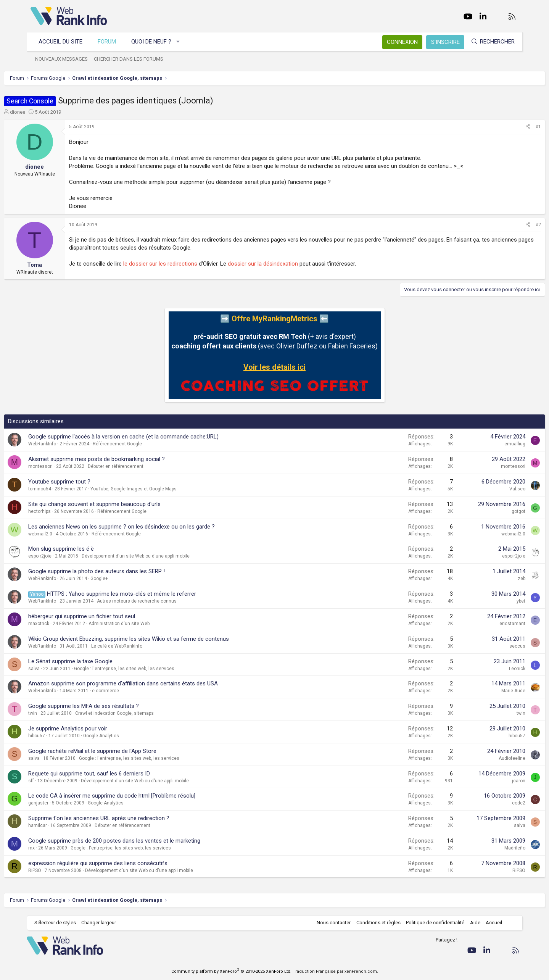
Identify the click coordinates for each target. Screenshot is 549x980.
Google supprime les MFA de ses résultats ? (110, 706)
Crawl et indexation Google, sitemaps (141, 713)
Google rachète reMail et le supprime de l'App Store (119, 751)
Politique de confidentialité (431, 923)
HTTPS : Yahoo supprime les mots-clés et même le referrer (148, 594)
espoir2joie (67, 556)
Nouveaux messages (65, 59)
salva (61, 669)
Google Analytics (128, 736)
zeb (495, 579)
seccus (491, 646)
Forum (111, 42)
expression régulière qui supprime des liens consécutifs (125, 863)
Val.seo (491, 489)
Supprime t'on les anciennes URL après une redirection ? (126, 818)
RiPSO (61, 870)
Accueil (490, 923)
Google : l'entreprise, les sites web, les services (151, 669)
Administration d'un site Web (146, 624)
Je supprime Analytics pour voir (94, 729)
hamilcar (64, 825)
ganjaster (65, 803)
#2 (512, 225)
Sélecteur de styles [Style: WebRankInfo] (59, 923)
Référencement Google (144, 444)
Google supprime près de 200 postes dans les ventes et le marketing (141, 841)
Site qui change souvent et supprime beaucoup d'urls (121, 504)
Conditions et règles (375, 923)
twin (59, 713)
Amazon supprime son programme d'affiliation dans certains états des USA (150, 683)
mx (58, 848)
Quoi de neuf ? (155, 42)
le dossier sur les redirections (187, 264)
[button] (182, 42)
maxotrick (65, 624)
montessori (67, 466)
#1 (512, 127)
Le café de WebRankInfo (143, 646)
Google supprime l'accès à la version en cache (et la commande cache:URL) (150, 437)
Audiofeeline (486, 758)
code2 (492, 803)
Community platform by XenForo (231, 971)
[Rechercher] (489, 42)
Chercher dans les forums (132, 59)
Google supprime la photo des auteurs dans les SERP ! (123, 571)
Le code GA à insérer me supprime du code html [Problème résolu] (138, 796)
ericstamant (486, 624)
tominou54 (66, 489)
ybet (495, 601)
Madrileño (489, 848)
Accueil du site (64, 42)
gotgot (492, 511)
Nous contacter (330, 923)
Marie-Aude (487, 691)
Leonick (491, 669)
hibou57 (63, 736)
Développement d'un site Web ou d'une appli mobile (162, 556)
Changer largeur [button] (102, 923)
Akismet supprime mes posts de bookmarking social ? (123, 459)
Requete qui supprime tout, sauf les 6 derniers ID (116, 774)
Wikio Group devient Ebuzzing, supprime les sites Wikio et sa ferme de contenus (155, 639)
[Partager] (502, 127)
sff (58, 781)
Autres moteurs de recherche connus (163, 601)
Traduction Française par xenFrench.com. (335, 971)
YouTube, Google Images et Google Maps (160, 489)
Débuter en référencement (142, 466)
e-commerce (132, 691)
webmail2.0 (67, 534)
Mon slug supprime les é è (88, 549)
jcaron (492, 781)
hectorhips (66, 511)
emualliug (489, 444)
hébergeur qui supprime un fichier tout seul (108, 616)
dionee (44, 112)
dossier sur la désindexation (290, 264)
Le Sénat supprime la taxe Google (97, 661)
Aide (471, 923)
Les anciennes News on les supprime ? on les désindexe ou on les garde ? (148, 527)
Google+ (126, 579)
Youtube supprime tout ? (86, 482)
